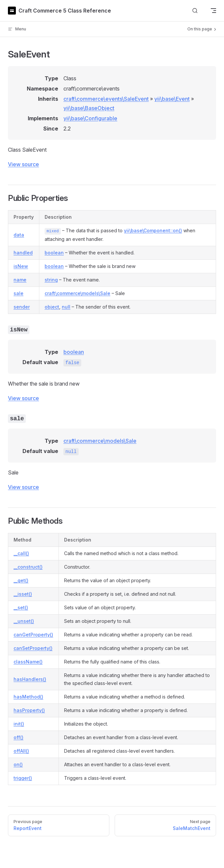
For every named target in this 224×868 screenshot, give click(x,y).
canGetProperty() (33, 635)
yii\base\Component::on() (153, 230)
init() (19, 724)
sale (19, 293)
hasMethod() (28, 697)
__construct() (28, 567)
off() (19, 737)
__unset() (24, 621)
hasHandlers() (30, 679)
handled (23, 253)
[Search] (195, 11)
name (20, 280)
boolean (54, 253)
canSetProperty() (33, 648)
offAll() (21, 751)
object (52, 307)
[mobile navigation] (213, 11)
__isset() (23, 594)
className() (28, 662)
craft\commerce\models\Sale (77, 293)
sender (22, 307)
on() (18, 764)
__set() (21, 607)
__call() (21, 553)
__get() (21, 580)
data (19, 235)
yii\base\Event (172, 99)
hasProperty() (29, 710)
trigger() (23, 778)
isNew (21, 266)
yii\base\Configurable (90, 118)
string (51, 280)
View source (23, 164)
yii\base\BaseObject (89, 108)
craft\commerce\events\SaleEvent (106, 99)
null (66, 307)
